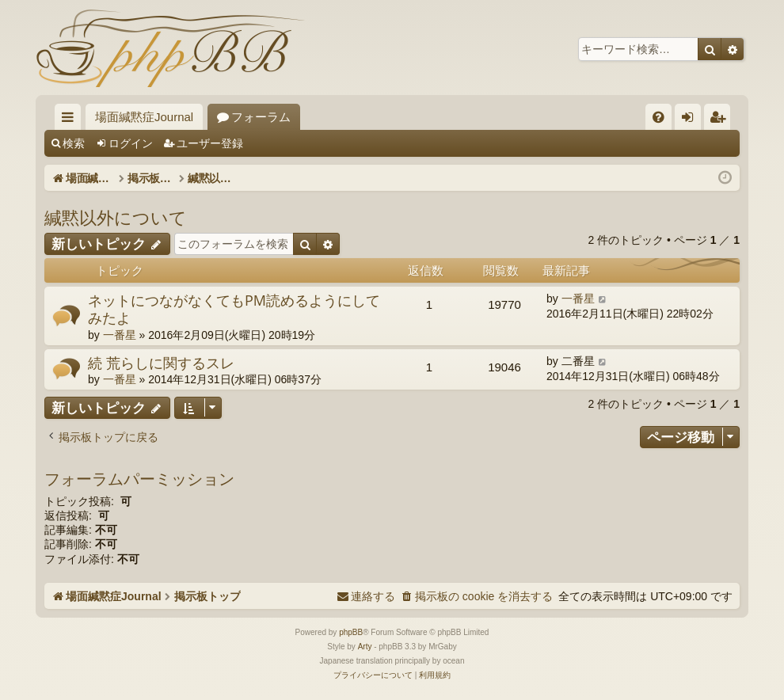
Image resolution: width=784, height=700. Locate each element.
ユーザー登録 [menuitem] (721, 120)
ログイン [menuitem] (692, 120)
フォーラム (261, 117)
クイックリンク (71, 120)
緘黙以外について (116, 217)
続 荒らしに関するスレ (161, 363)
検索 (74, 143)
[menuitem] (658, 117)
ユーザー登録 (210, 143)
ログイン (131, 143)
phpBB (351, 632)
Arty (365, 647)
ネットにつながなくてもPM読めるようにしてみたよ (234, 309)
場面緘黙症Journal (144, 117)
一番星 (120, 335)
